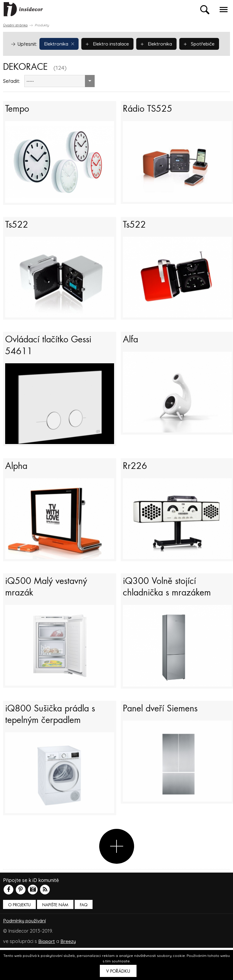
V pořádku (118, 971)
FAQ (84, 937)
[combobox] (59, 95)
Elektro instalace (109, 43)
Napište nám (55, 937)
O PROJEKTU (19, 937)
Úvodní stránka (15, 25)
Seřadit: (12, 95)
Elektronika (60, 43)
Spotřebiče (29, 58)
